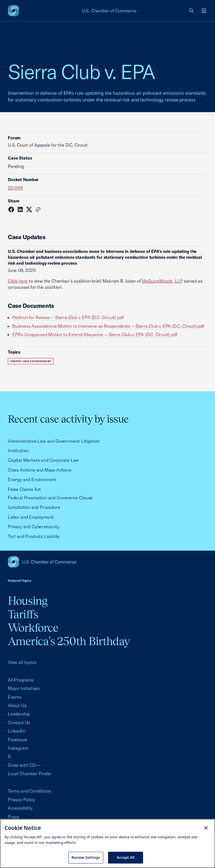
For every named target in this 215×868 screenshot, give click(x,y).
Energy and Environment (31, 361)
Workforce (33, 628)
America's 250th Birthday (69, 641)
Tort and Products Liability (34, 536)
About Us (17, 705)
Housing (28, 601)
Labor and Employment (31, 517)
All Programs (21, 680)
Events (15, 697)
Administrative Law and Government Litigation (54, 441)
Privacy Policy (21, 800)
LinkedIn (17, 731)
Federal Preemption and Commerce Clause (50, 498)
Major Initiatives (24, 688)
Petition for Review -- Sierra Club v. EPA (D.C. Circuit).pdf (68, 317)
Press (13, 817)
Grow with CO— (24, 765)
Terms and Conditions (29, 791)
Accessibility (20, 808)
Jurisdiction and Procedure (34, 507)
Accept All (126, 857)
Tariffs (23, 614)
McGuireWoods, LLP (162, 281)
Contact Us (19, 722)
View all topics (22, 662)
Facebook (18, 740)
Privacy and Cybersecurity (34, 527)
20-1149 (15, 188)
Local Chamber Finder (30, 774)
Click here (18, 281)
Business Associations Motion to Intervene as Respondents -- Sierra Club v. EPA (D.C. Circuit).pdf (108, 326)
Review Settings (86, 857)
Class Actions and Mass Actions (40, 470)
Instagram (18, 748)
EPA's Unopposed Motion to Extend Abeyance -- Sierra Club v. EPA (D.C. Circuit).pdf (95, 334)
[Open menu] (204, 11)
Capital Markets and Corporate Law (43, 460)
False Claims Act (24, 489)
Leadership (19, 714)
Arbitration (19, 451)
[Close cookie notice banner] (206, 828)
